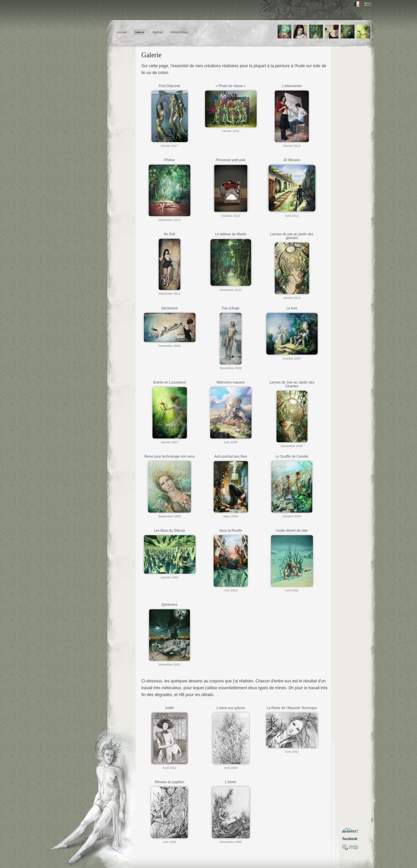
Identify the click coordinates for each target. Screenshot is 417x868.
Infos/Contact (179, 32)
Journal (157, 32)
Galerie (139, 32)
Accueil (122, 32)
